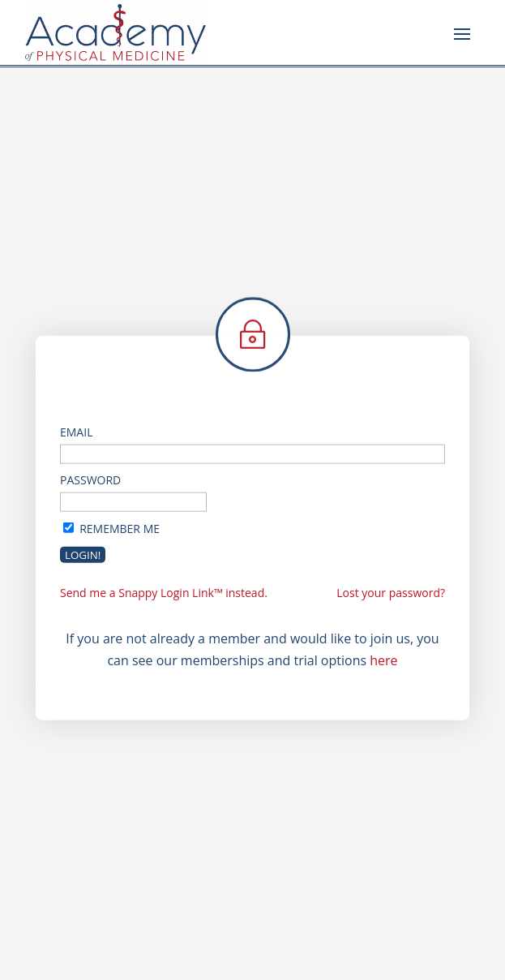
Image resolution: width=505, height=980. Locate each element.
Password (90, 480)
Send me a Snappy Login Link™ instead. (164, 593)
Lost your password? (391, 593)
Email (76, 431)
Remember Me (120, 528)
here (383, 660)
